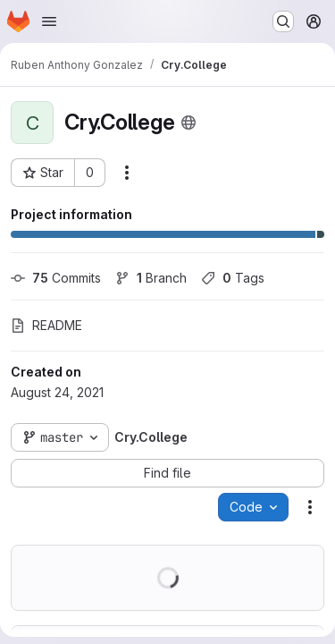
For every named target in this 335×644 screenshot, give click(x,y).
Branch (151, 278)
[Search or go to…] (283, 21)
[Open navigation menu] (49, 21)
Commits (56, 278)
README (46, 325)
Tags (233, 278)
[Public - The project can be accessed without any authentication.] (188, 123)
